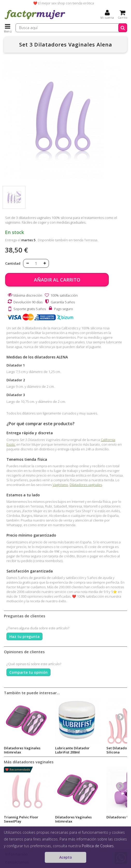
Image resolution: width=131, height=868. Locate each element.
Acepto (66, 857)
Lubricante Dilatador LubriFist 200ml (72, 750)
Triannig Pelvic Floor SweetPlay (21, 819)
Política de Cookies (98, 846)
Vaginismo (60, 485)
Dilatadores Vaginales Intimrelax (22, 750)
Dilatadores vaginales (86, 485)
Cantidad (13, 263)
